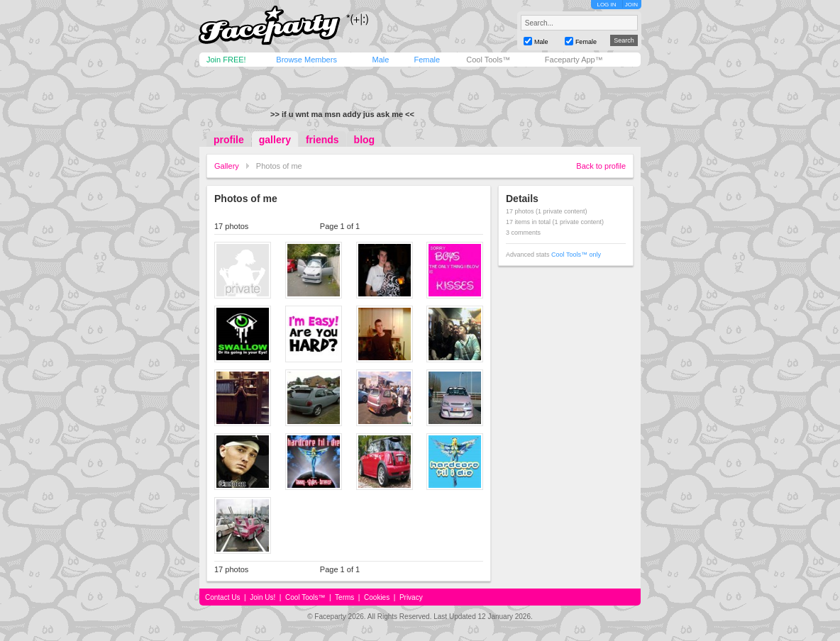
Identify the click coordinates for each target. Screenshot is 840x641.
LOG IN (606, 5)
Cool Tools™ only (576, 255)
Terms (344, 597)
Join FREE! (226, 60)
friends (322, 140)
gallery (275, 140)
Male (380, 60)
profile (229, 140)
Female (427, 60)
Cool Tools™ (488, 60)
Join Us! (262, 597)
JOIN (631, 5)
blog (365, 140)
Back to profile (601, 166)
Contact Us (222, 597)
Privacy (411, 597)
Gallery (227, 166)
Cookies (377, 597)
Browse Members (306, 60)
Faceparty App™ (574, 60)
